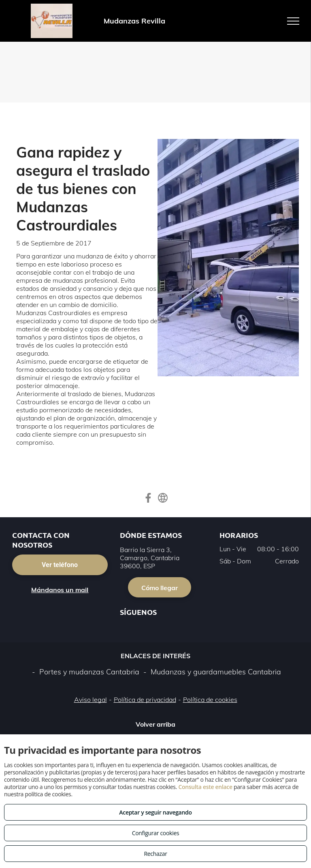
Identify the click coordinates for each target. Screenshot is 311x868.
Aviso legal (91, 700)
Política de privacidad (145, 700)
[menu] (293, 21)
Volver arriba (155, 724)
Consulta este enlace (205, 787)
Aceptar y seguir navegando (155, 812)
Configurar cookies (156, 833)
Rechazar (155, 854)
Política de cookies (210, 700)
